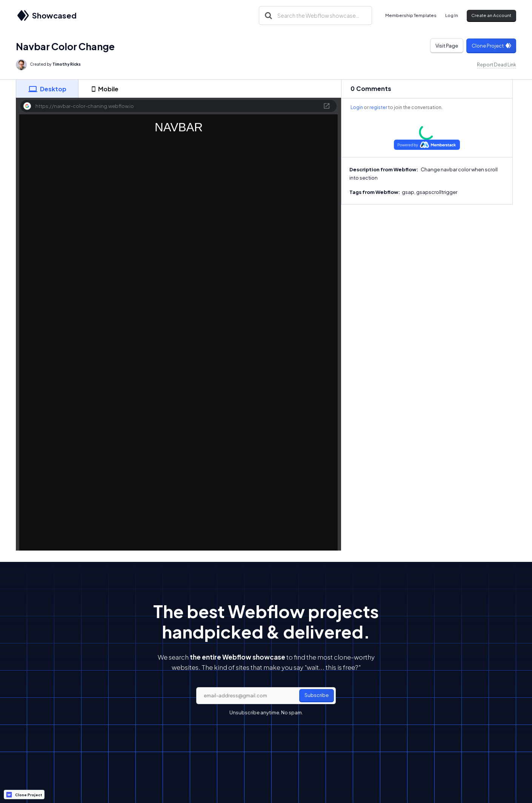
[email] (266, 696)
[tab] (47, 89)
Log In (452, 15)
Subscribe (317, 695)
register (378, 107)
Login (357, 107)
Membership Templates (411, 15)
